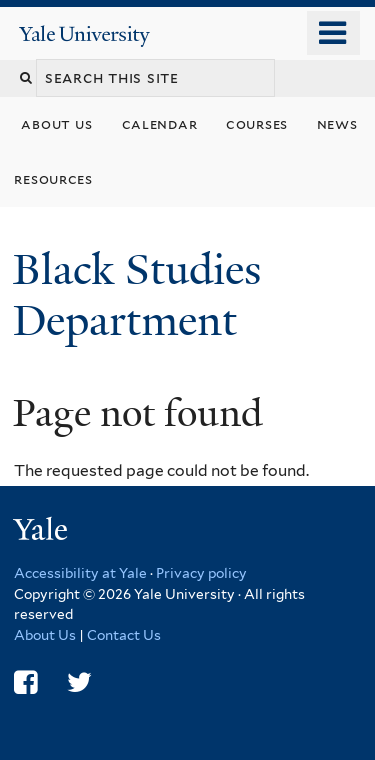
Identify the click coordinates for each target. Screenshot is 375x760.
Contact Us (124, 635)
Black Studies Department (137, 294)
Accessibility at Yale (80, 573)
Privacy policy (201, 573)
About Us (45, 635)
